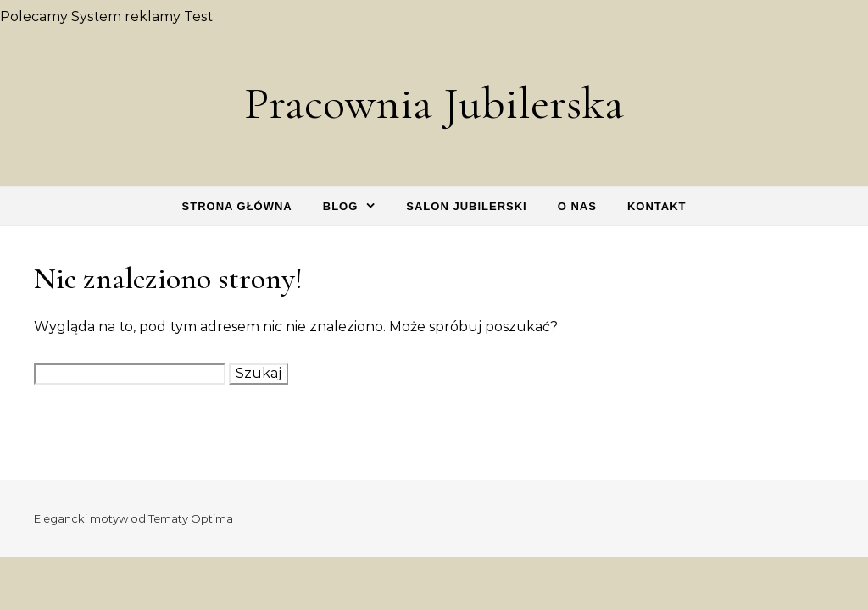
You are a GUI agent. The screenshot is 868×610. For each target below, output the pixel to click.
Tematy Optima (191, 518)
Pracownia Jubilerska (434, 103)
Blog (341, 206)
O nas (577, 206)
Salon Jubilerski (466, 206)
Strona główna (237, 206)
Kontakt (657, 206)
